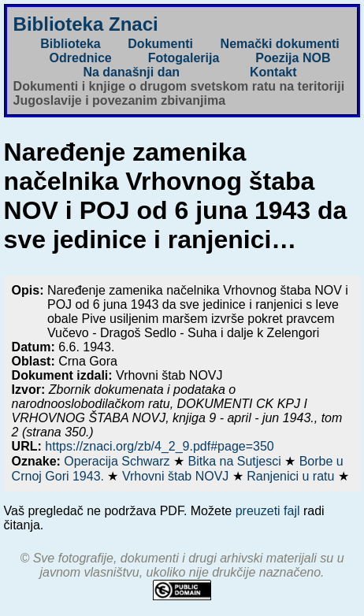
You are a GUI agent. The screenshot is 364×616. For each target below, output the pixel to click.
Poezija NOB (293, 58)
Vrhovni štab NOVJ (177, 476)
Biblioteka (70, 44)
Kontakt (273, 72)
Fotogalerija (184, 58)
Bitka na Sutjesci (236, 461)
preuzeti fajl (268, 511)
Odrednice (81, 58)
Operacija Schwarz (119, 461)
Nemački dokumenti (280, 44)
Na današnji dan (131, 72)
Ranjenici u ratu (292, 476)
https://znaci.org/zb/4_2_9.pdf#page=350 (159, 446)
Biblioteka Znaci (86, 24)
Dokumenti (160, 44)
